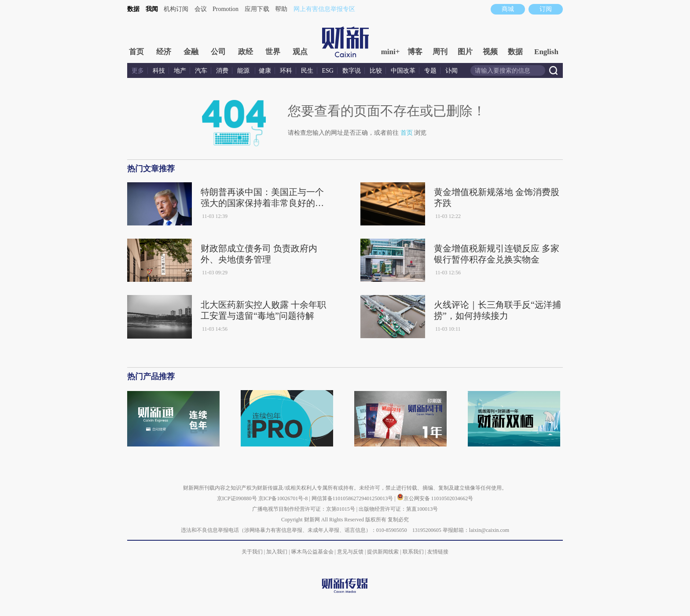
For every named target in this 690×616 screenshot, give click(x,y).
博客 (415, 52)
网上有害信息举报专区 (324, 9)
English (546, 52)
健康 (265, 71)
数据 (133, 9)
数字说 (352, 71)
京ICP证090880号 (237, 498)
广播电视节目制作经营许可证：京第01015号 (304, 509)
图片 (465, 52)
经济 (164, 52)
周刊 (440, 52)
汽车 (201, 71)
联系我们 (413, 552)
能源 (244, 71)
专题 (430, 71)
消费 (222, 71)
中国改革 (403, 71)
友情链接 (438, 552)
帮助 (281, 9)
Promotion (226, 9)
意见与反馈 (350, 552)
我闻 (152, 9)
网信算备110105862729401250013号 (353, 498)
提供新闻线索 (383, 552)
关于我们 (252, 552)
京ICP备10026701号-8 (284, 498)
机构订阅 (176, 9)
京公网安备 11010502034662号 (435, 498)
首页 (136, 52)
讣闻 (451, 71)
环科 (286, 71)
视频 (490, 52)
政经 (246, 52)
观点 (300, 52)
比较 (376, 71)
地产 (180, 71)
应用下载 (257, 9)
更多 (138, 71)
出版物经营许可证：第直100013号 (398, 509)
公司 (218, 52)
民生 (307, 71)
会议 (201, 9)
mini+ (391, 52)
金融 (191, 52)
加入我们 (277, 552)
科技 (159, 71)
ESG (328, 71)
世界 (273, 52)
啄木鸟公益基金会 (313, 552)
